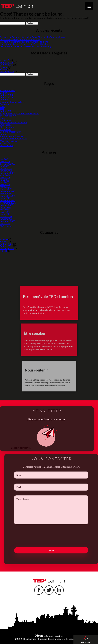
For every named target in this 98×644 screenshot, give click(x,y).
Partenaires (6, 129)
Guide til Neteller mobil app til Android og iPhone (24, 42)
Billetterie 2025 (8, 90)
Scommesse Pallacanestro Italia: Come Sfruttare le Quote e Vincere (33, 37)
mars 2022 (5, 198)
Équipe (3, 134)
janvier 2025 (6, 171)
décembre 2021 (8, 200)
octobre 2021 (7, 205)
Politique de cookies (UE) (12, 102)
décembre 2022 (8, 191)
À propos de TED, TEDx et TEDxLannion (20, 113)
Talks (2, 106)
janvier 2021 (6, 219)
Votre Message (56, 510)
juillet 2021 (6, 207)
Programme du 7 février (12, 136)
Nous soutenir (7, 127)
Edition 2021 (6, 65)
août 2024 (5, 175)
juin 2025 (5, 166)
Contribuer (5, 120)
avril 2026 (5, 161)
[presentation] (56, 541)
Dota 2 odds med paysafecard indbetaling (20, 39)
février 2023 (6, 189)
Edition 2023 (6, 95)
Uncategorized (7, 71)
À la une (4, 67)
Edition (4, 93)
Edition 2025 (6, 62)
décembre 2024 (8, 173)
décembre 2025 (8, 164)
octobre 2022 (7, 193)
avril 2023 (5, 184)
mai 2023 (5, 182)
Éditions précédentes (10, 132)
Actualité (4, 60)
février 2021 (6, 216)
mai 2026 (5, 159)
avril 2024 (5, 177)
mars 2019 (5, 223)
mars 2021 (5, 214)
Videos (3, 69)
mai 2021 (5, 210)
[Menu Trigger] (89, 6)
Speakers (4, 104)
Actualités (5, 143)
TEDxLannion (7, 145)
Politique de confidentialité (13, 138)
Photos (4, 118)
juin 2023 (5, 180)
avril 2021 (5, 212)
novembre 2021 (8, 203)
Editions (4, 100)
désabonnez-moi (8, 116)
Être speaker (6, 125)
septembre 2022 (8, 196)
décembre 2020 (8, 221)
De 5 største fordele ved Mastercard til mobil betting (26, 46)
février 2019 (6, 226)
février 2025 (6, 168)
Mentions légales (8, 141)
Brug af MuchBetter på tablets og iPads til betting (24, 44)
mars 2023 (5, 187)
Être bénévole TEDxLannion (14, 122)
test (2, 109)
